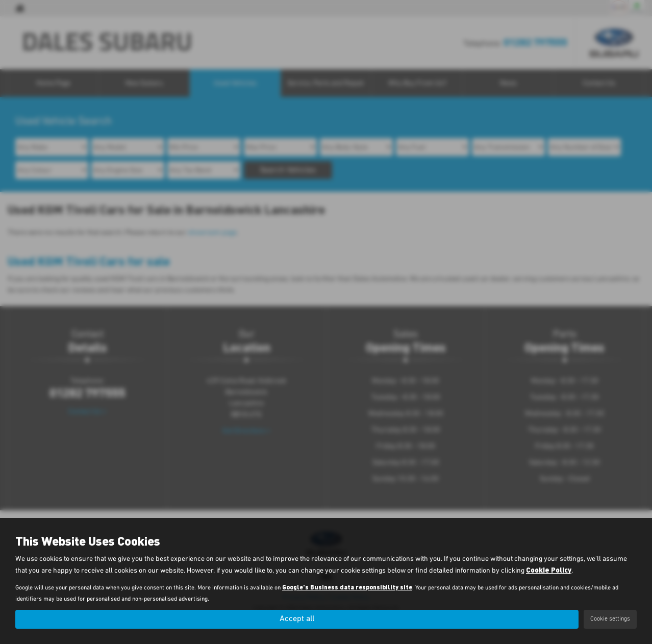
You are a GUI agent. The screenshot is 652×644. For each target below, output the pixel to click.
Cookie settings (610, 619)
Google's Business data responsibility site (347, 587)
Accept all (297, 619)
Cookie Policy (549, 570)
